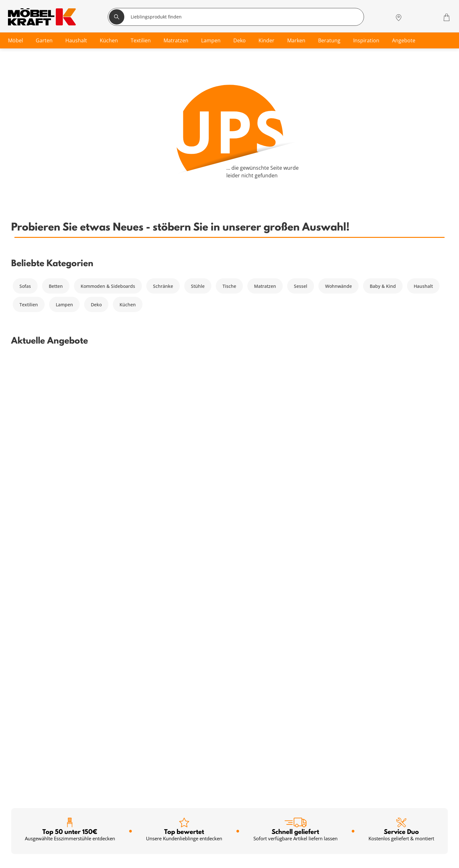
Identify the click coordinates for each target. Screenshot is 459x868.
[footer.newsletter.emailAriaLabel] (90, 688)
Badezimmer (26, 838)
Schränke (163, 286)
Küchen (128, 305)
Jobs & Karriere (289, 861)
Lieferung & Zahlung (294, 845)
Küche (19, 861)
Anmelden (193, 688)
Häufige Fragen (289, 815)
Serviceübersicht (142, 815)
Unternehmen (288, 853)
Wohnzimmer (27, 815)
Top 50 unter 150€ (70, 392)
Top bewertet (184, 392)
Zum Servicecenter (408, 849)
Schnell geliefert (295, 392)
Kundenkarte (138, 822)
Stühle (198, 286)
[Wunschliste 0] (430, 17)
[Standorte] (399, 17)
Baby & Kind (383, 286)
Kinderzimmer (28, 845)
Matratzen (265, 286)
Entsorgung (285, 830)
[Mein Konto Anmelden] (414, 17)
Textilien (29, 305)
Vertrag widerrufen (293, 822)
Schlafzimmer (27, 822)
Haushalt (423, 286)
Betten (56, 286)
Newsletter (136, 845)
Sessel (301, 286)
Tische (229, 286)
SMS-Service (137, 838)
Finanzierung (138, 830)
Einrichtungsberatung (147, 853)
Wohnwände (339, 286)
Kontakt (281, 838)
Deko (96, 305)
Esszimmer (24, 853)
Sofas (25, 286)
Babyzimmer (26, 830)
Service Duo (401, 392)
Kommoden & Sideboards (108, 286)
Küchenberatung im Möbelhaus (158, 861)
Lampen (64, 305)
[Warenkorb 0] (447, 17)
